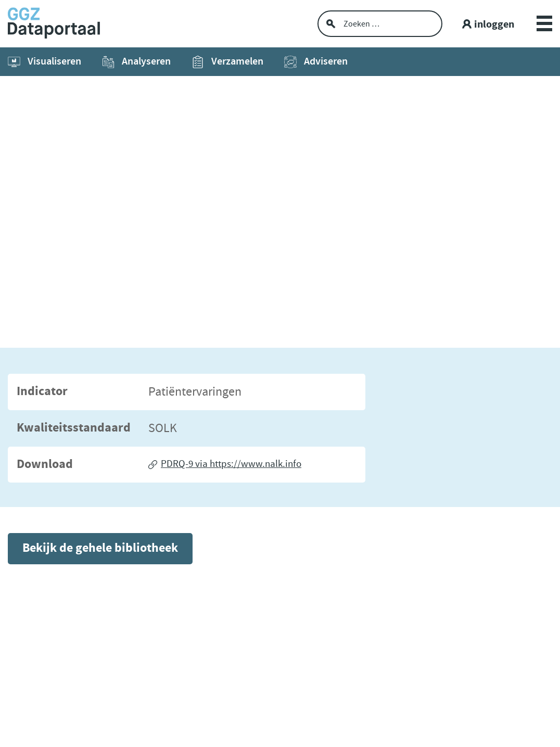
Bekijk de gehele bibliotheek (100, 548)
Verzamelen (227, 61)
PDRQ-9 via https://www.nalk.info (231, 464)
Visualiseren (44, 61)
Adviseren (316, 61)
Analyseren (136, 61)
